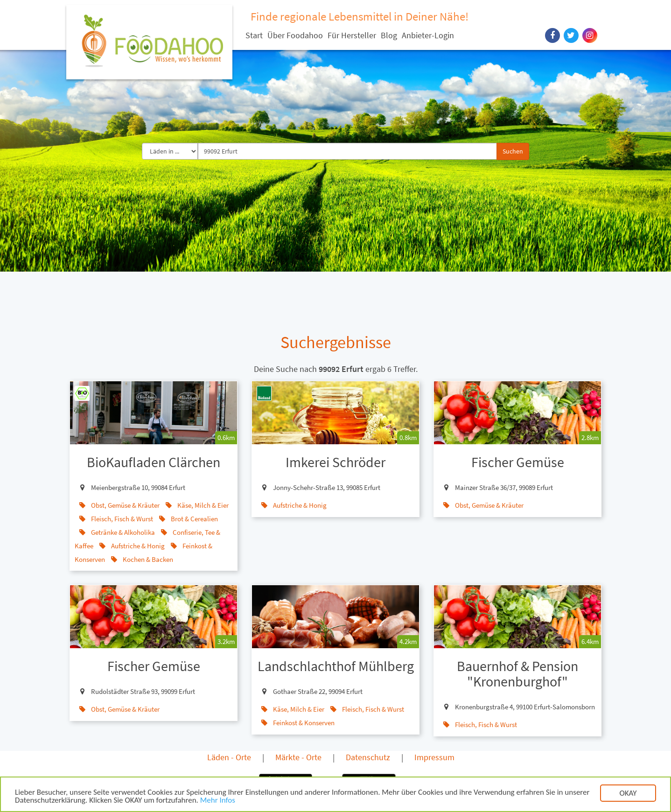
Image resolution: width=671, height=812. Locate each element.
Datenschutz (368, 757)
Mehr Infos (218, 801)
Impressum (434, 757)
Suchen (513, 151)
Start (254, 35)
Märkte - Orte (298, 757)
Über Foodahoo (295, 35)
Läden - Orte (229, 757)
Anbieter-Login (428, 35)
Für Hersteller (352, 35)
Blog (389, 35)
